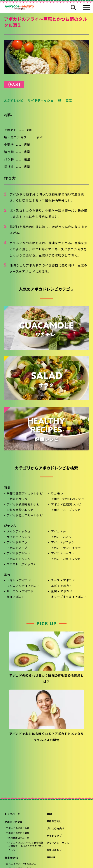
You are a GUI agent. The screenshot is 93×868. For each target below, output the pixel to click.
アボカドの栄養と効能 (18, 828)
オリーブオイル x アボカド (69, 597)
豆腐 (69, 101)
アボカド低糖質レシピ (66, 505)
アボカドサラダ (17, 499)
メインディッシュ (19, 532)
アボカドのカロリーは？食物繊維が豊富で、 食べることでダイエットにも (26, 846)
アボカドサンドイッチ (66, 548)
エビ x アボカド (62, 586)
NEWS (50, 814)
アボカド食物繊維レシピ (23, 505)
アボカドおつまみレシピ (68, 499)
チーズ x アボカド (63, 581)
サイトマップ (54, 836)
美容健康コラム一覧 (19, 838)
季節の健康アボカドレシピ (25, 494)
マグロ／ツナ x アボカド (23, 586)
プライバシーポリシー (59, 843)
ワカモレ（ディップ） (22, 565)
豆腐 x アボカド (62, 592)
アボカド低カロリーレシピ (25, 516)
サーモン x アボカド (20, 592)
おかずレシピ (14, 101)
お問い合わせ (54, 851)
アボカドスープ (17, 548)
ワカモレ (57, 494)
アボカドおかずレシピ (66, 559)
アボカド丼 (59, 532)
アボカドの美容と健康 (18, 833)
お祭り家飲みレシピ (20, 510)
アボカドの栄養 (14, 823)
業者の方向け (54, 822)
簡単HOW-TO (11, 858)
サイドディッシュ (41, 101)
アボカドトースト (63, 554)
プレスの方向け (56, 829)
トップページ (12, 814)
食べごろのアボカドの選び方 (21, 864)
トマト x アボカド (19, 581)
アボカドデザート (19, 554)
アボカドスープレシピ (66, 510)
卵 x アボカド (16, 597)
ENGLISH (51, 858)
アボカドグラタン (63, 543)
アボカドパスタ (61, 537)
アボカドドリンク (19, 559)
